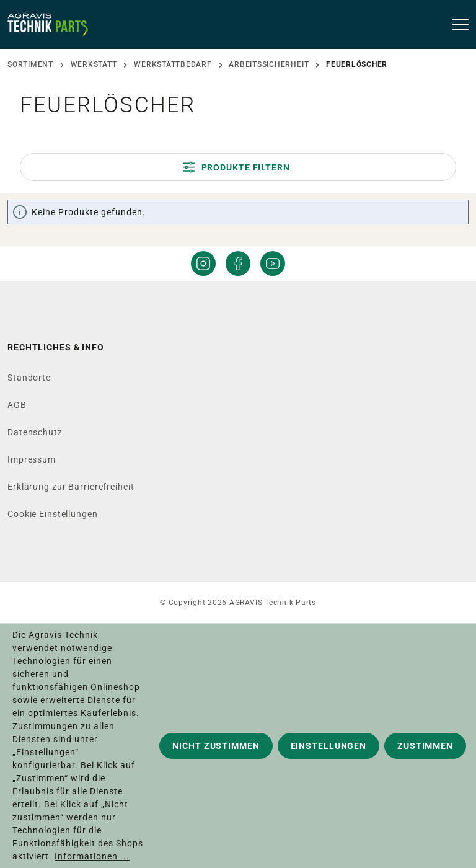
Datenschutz (35, 432)
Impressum (32, 459)
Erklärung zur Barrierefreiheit (71, 487)
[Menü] (456, 25)
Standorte (29, 378)
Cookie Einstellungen (53, 514)
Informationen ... (92, 856)
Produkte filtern (236, 167)
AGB (17, 405)
